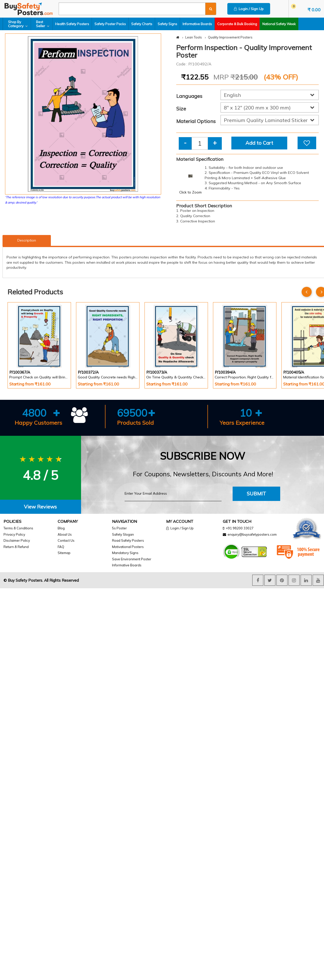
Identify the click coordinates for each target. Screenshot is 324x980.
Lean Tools (194, 37)
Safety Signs (167, 24)
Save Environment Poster (132, 559)
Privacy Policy (14, 534)
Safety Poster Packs (110, 24)
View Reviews (40, 507)
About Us (65, 534)
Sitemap (64, 553)
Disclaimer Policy (17, 540)
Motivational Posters (128, 547)
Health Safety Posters (72, 24)
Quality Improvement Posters (230, 37)
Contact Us (66, 540)
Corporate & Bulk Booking (237, 24)
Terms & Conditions (18, 528)
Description (27, 240)
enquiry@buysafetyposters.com (252, 534)
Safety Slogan (123, 534)
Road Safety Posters (128, 540)
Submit (256, 494)
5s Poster (119, 528)
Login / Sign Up (249, 9)
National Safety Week (279, 24)
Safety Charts (142, 24)
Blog (61, 528)
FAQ (61, 547)
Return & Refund (16, 547)
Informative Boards (197, 24)
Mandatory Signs (125, 553)
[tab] (41, 507)
